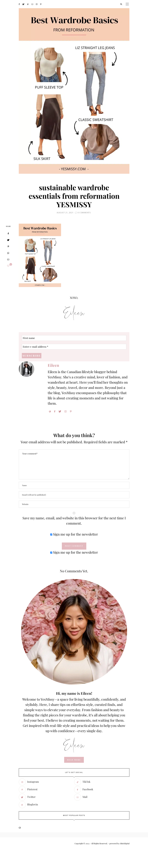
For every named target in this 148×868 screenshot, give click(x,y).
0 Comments (84, 213)
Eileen (53, 365)
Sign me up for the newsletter (74, 534)
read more (74, 760)
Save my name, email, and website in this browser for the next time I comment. (74, 521)
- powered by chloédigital (118, 843)
